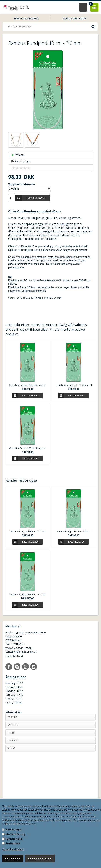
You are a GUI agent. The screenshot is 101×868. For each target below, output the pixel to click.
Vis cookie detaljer (13, 849)
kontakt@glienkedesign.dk (21, 652)
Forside (12, 717)
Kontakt (13, 740)
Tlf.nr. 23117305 (14, 656)
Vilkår (12, 748)
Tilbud (12, 733)
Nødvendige (13, 829)
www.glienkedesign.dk (19, 648)
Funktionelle (14, 839)
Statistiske (13, 843)
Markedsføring (15, 834)
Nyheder (13, 725)
